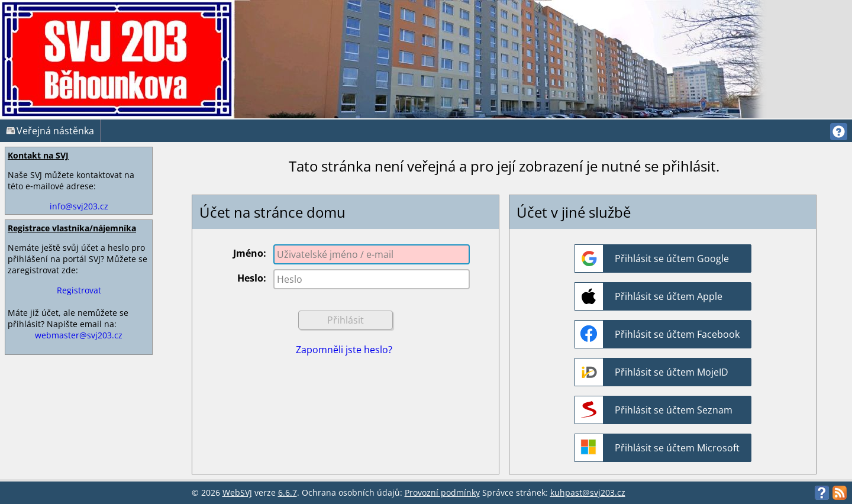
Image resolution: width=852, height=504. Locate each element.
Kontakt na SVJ (38, 155)
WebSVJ (237, 492)
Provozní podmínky (442, 492)
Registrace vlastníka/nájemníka (72, 228)
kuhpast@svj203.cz (588, 492)
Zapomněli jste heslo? (344, 350)
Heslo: (252, 278)
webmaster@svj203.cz (79, 335)
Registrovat (79, 290)
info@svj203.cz (79, 206)
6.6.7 (288, 492)
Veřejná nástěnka (50, 131)
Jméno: (250, 253)
